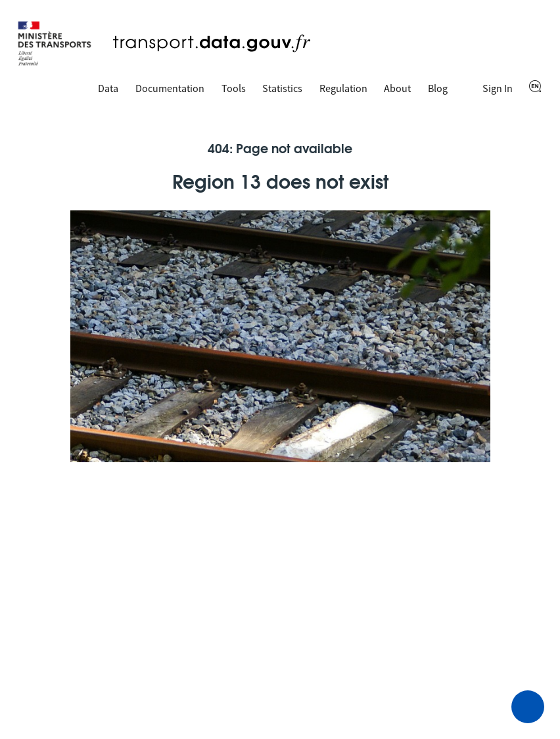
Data (108, 88)
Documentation (170, 88)
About (397, 88)
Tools (234, 88)
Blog (438, 88)
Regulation (343, 88)
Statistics (282, 88)
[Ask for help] (528, 707)
